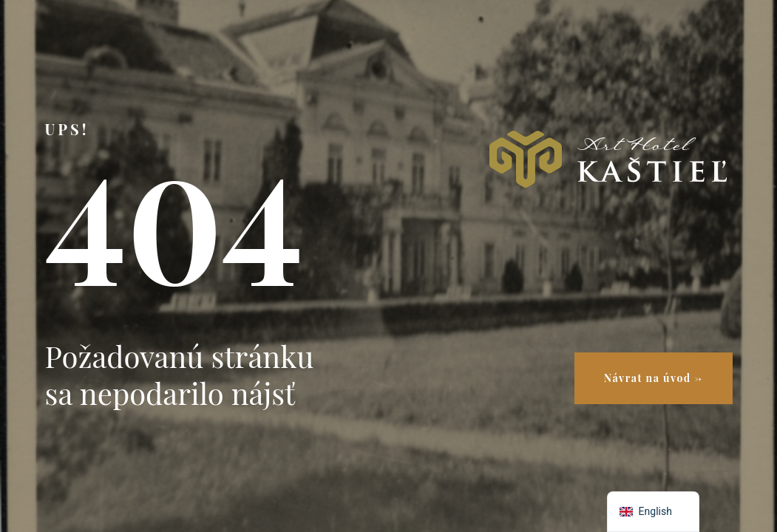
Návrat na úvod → (653, 378)
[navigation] (653, 512)
